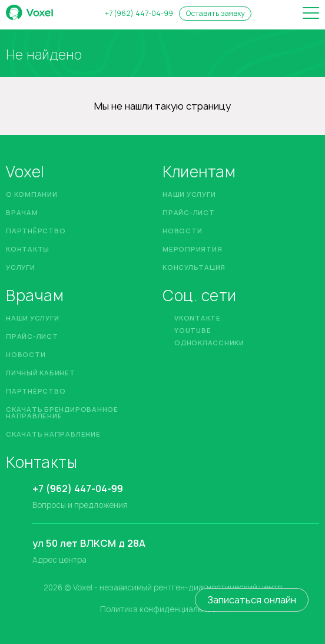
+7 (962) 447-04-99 (139, 14)
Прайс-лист (189, 212)
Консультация (194, 267)
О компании (32, 194)
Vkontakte (198, 318)
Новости (182, 231)
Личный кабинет (41, 373)
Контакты (28, 249)
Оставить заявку (215, 13)
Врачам (22, 212)
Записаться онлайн (252, 600)
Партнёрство (36, 231)
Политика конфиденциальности (162, 610)
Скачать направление (53, 434)
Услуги (21, 267)
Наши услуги (189, 194)
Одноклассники (209, 343)
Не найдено (44, 55)
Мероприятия (192, 249)
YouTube (193, 330)
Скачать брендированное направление (62, 412)
